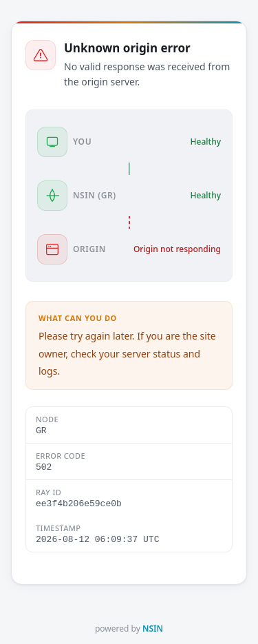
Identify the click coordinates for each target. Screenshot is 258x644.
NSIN (153, 629)
